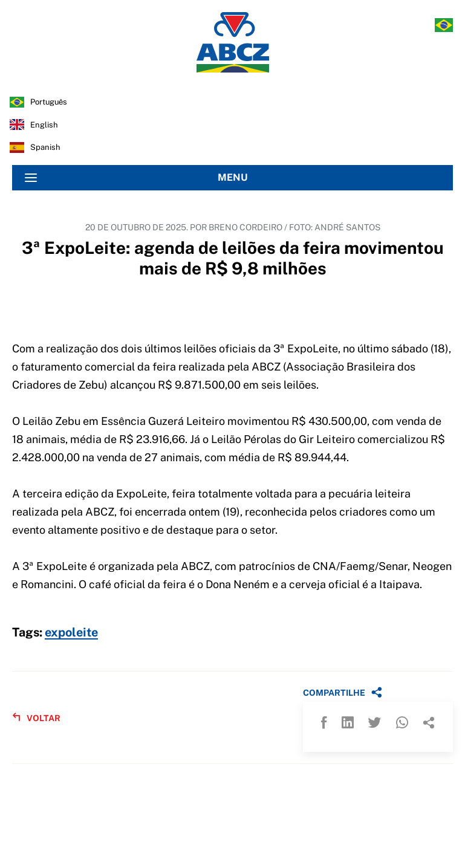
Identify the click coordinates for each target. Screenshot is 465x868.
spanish (45, 147)
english (44, 125)
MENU (136, 178)
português (49, 102)
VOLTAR (36, 718)
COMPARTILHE (343, 692)
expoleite (71, 633)
